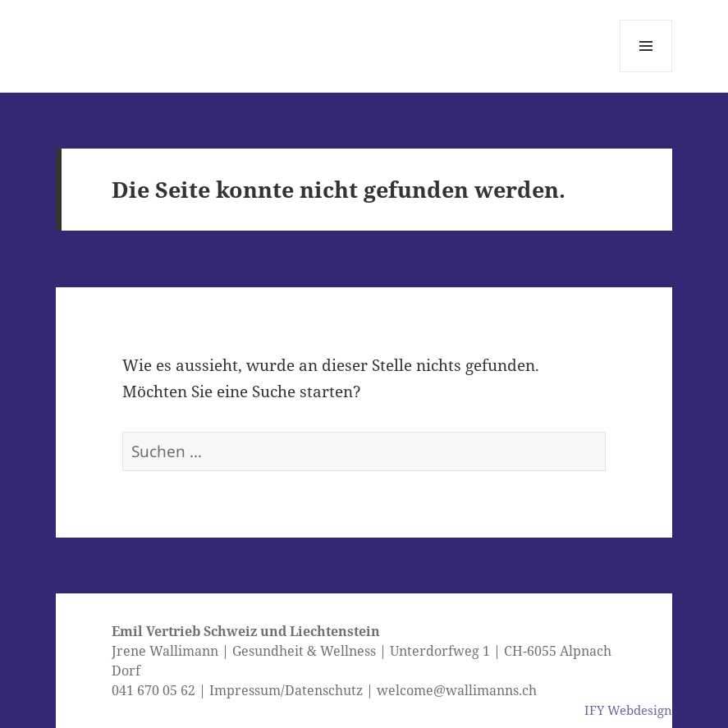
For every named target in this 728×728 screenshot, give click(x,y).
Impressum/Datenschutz (286, 690)
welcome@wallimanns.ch (457, 690)
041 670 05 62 (153, 690)
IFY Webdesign (628, 710)
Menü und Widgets (646, 72)
